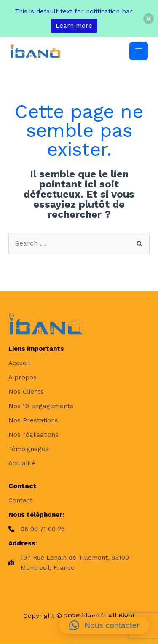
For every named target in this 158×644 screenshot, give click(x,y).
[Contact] (20, 500)
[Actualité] (22, 463)
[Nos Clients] (26, 392)
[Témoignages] (29, 449)
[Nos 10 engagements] (41, 406)
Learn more (74, 26)
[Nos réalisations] (33, 435)
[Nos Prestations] (33, 420)
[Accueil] (19, 363)
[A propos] (23, 377)
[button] (104, 625)
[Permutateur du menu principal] (139, 51)
